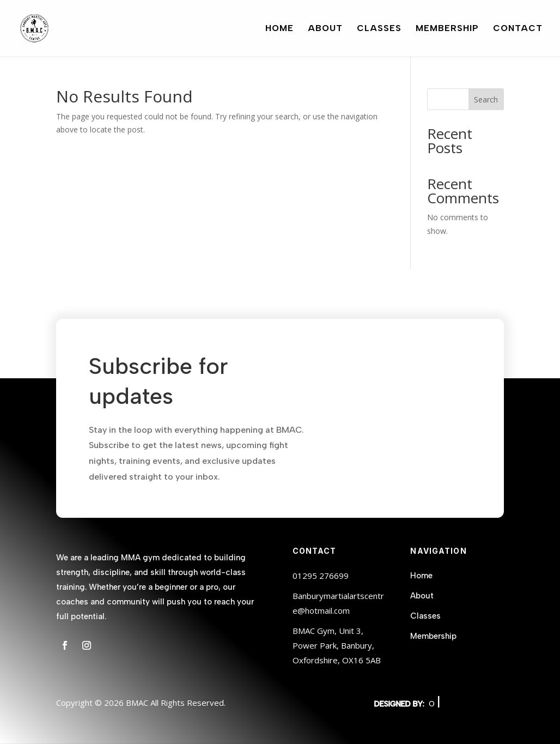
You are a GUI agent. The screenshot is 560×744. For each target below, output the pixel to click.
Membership (447, 29)
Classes (379, 29)
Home (279, 29)
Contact (518, 29)
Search (486, 99)
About (325, 29)
